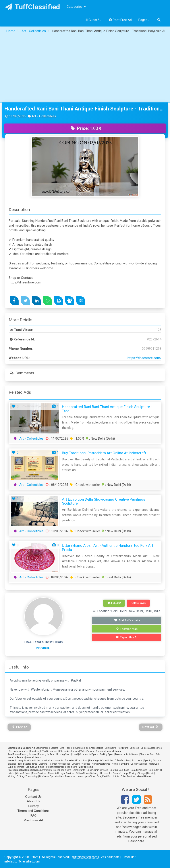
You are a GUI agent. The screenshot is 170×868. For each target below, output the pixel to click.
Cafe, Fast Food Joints (108, 776)
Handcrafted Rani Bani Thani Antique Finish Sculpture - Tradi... (107, 409)
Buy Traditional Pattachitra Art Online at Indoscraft (104, 453)
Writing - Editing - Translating (23, 776)
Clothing (43, 764)
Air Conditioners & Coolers (45, 748)
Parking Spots (107, 754)
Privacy (34, 806)
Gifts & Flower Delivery (87, 773)
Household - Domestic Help (114, 773)
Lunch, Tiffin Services (97, 770)
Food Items (137, 761)
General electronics (19, 751)
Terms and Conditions (34, 811)
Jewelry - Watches (81, 764)
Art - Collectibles (31, 439)
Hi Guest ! (93, 20)
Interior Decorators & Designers (61, 767)
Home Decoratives (101, 764)
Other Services (128, 776)
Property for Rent (46, 754)
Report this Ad (127, 637)
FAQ (34, 816)
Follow (114, 603)
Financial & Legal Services (61, 773)
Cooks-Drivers (23, 773)
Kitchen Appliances (69, 751)
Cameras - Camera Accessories (146, 748)
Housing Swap (63, 754)
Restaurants (79, 770)
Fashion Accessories (60, 764)
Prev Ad (20, 727)
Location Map (127, 629)
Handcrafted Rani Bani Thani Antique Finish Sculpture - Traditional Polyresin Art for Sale (85, 109)
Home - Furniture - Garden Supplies (130, 764)
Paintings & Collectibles (101, 761)
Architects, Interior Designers (56, 770)
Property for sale (28, 754)
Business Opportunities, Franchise (57, 776)
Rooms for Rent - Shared (127, 754)
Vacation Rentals (16, 757)
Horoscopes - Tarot (86, 776)
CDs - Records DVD (69, 748)
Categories (76, 7)
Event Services (39, 773)
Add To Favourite (127, 620)
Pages (144, 20)
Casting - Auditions (119, 770)
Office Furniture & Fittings (31, 767)
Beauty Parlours (139, 770)
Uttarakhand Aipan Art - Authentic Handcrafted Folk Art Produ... (108, 548)
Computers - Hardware (116, 748)
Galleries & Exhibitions (76, 761)
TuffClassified (33, 7)
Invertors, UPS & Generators (44, 751)
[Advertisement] (85, 69)
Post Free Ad (120, 20)
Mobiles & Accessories (92, 748)
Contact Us (33, 797)
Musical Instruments (52, 761)
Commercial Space (89, 754)
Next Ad (150, 727)
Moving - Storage (137, 773)
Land (75, 754)
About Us (34, 801)
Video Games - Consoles (93, 751)
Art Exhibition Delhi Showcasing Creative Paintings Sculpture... (104, 501)
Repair (151, 773)
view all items (114, 751)
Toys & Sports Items (28, 764)
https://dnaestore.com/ (144, 358)
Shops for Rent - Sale (150, 754)
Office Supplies (122, 761)
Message (138, 603)
